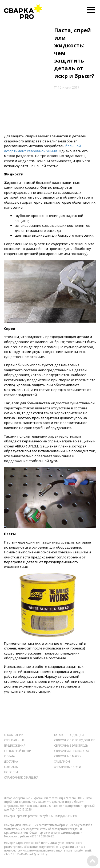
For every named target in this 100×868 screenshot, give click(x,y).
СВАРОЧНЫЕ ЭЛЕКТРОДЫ (71, 746)
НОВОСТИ (11, 772)
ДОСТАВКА (11, 762)
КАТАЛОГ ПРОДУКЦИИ (69, 735)
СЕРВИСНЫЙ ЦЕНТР (17, 751)
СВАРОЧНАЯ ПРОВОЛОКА (71, 751)
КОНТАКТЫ (11, 767)
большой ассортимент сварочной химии (42, 148)
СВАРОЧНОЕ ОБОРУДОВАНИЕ (75, 740)
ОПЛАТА (9, 756)
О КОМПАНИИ (14, 735)
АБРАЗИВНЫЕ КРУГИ (68, 767)
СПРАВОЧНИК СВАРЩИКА (21, 778)
